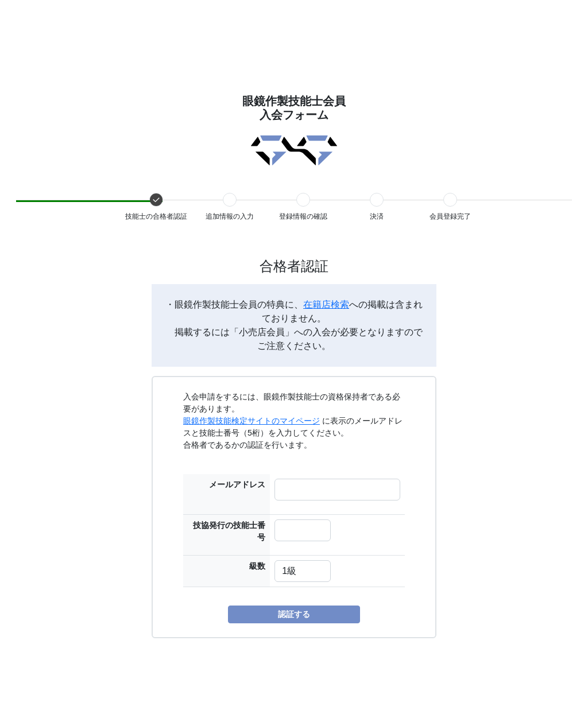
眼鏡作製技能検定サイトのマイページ (252, 421)
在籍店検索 (326, 304)
